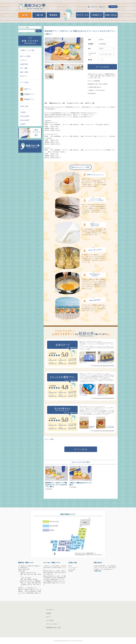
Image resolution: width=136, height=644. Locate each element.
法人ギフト (24, 76)
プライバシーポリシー (52, 624)
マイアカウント (93, 7)
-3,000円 (23, 112)
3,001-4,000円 (25, 116)
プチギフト (24, 60)
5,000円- (23, 124)
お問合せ (23, 631)
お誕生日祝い (24, 64)
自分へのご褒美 (25, 56)
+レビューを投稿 (49, 439)
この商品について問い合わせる (96, 90)
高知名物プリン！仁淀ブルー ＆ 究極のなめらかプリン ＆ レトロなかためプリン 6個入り (56, 485)
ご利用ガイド (24, 628)
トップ (23, 610)
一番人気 (23, 613)
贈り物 (23, 620)
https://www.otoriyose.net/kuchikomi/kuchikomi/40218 (104, 398)
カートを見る (50, 620)
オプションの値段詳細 (94, 81)
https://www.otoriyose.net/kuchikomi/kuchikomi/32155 (104, 366)
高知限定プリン (29, 94)
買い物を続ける (92, 93)
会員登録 (49, 613)
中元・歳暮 (24, 68)
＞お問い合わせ (97, 571)
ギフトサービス (25, 624)
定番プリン (28, 89)
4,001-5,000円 (25, 120)
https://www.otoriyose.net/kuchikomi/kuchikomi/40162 (104, 431)
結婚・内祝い (24, 72)
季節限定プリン (29, 99)
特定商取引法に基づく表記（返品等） (98, 84)
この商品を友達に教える (94, 87)
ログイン (103, 7)
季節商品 (23, 617)
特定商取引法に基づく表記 (53, 628)
